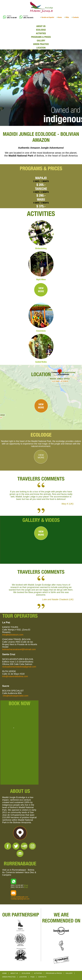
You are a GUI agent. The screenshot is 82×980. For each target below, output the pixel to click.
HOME (4, 973)
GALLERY (41, 40)
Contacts (76, 17)
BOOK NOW (19, 703)
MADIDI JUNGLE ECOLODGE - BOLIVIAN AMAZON (41, 137)
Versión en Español (48, 17)
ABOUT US (41, 26)
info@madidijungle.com (19, 897)
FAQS (33, 977)
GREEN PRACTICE (41, 44)
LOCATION (41, 48)
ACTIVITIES (41, 33)
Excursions (41, 331)
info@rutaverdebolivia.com (15, 676)
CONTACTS (42, 977)
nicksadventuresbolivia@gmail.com (19, 667)
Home (60, 17)
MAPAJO (41, 178)
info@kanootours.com (13, 635)
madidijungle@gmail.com (20, 899)
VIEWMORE (41, 290)
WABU (41, 199)
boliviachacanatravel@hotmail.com (19, 649)
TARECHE (41, 189)
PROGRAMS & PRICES (41, 37)
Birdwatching (41, 248)
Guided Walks (41, 362)
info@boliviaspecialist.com (16, 696)
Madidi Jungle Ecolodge (68, 372)
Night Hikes (41, 279)
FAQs (67, 17)
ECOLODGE (41, 30)
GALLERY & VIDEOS (41, 520)
